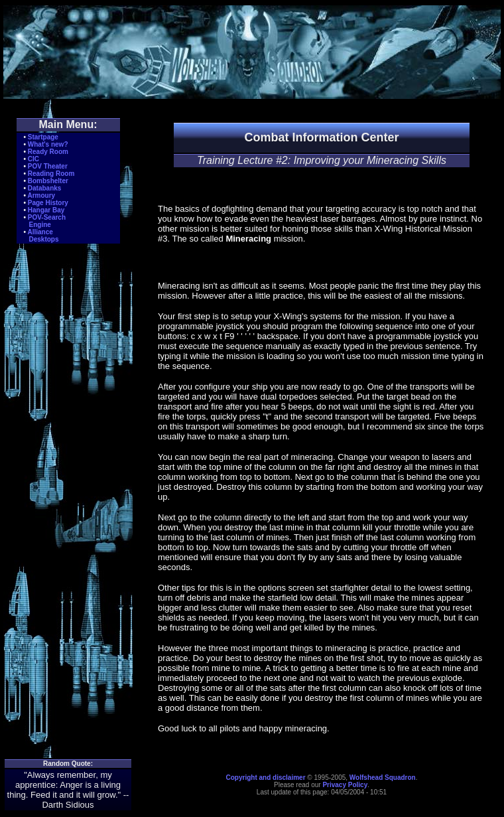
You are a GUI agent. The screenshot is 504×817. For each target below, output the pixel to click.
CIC (33, 159)
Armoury (41, 195)
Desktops (44, 239)
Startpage (43, 137)
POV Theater (48, 166)
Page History (48, 203)
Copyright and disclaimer (266, 778)
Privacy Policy (345, 785)
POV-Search (47, 217)
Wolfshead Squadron (383, 778)
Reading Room (51, 174)
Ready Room (48, 152)
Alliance (40, 232)
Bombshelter (48, 181)
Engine (40, 225)
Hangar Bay (46, 210)
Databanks (45, 188)
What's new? (48, 144)
